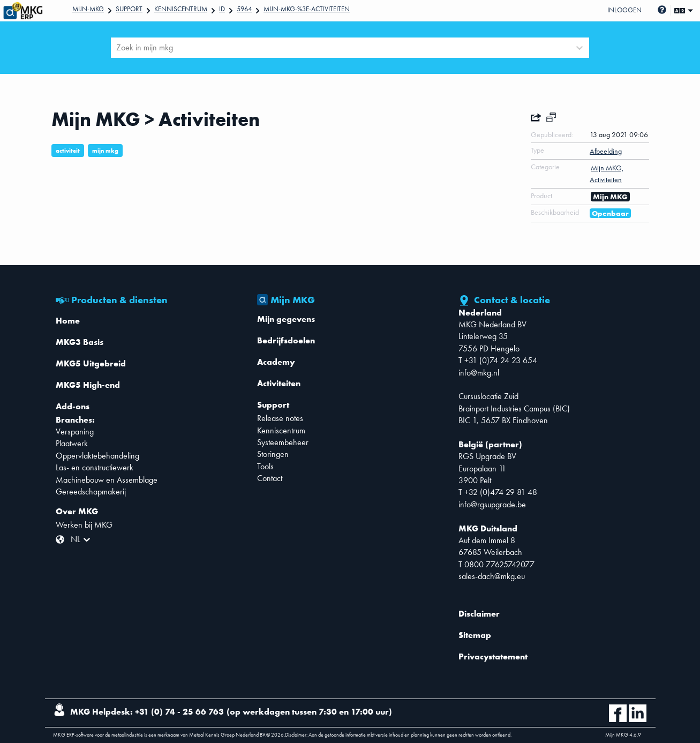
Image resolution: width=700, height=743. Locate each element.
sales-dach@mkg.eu (492, 576)
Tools (265, 466)
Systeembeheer (283, 442)
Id (222, 9)
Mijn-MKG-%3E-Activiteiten (307, 9)
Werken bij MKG (84, 525)
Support (129, 9)
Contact (270, 478)
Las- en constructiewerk (95, 467)
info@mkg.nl (479, 373)
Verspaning (75, 431)
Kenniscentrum (181, 9)
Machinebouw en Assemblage (107, 480)
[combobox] (117, 48)
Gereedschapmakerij (91, 491)
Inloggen (624, 10)
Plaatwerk (72, 443)
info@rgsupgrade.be (492, 504)
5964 (244, 9)
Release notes (280, 418)
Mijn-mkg (88, 9)
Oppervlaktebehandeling (97, 456)
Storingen (273, 454)
